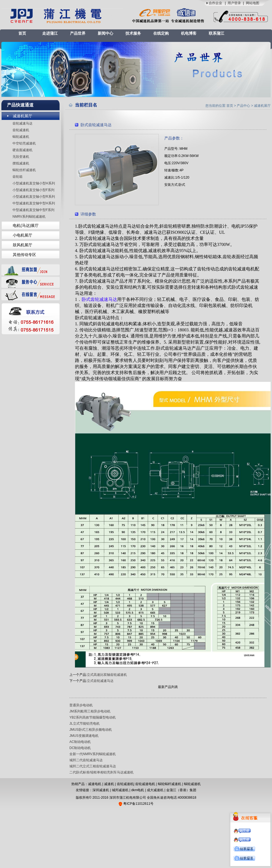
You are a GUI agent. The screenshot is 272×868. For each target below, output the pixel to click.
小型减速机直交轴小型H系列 (34, 183)
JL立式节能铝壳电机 (85, 724)
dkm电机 (138, 790)
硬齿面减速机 (22, 150)
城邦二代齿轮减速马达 (86, 760)
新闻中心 (105, 33)
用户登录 (234, 3)
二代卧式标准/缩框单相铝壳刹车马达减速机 (101, 772)
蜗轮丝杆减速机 (24, 170)
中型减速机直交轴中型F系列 (33, 210)
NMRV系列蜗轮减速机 (29, 217)
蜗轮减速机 (21, 137)
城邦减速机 (120, 790)
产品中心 (243, 106)
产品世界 (78, 33)
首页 (22, 33)
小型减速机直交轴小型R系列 (34, 197)
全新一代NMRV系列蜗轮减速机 (93, 754)
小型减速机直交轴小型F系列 (33, 190)
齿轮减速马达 (22, 123)
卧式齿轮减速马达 (99, 299)
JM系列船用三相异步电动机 (90, 711)
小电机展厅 (22, 235)
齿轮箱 (17, 177)
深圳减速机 (101, 790)
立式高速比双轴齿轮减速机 (107, 675)
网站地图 (253, 3)
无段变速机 (21, 157)
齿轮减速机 (21, 130)
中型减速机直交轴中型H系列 (34, 203)
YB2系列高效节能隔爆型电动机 (93, 717)
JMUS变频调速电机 (84, 736)
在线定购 (161, 33)
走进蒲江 (50, 33)
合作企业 (215, 3)
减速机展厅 (22, 116)
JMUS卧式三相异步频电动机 (91, 730)
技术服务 (133, 33)
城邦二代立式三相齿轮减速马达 (93, 766)
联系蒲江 (216, 33)
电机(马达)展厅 (26, 225)
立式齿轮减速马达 (100, 681)
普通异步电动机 (81, 705)
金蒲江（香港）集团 (181, 790)
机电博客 (189, 33)
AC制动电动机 (80, 742)
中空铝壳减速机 (24, 143)
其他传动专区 (24, 255)
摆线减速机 (21, 163)
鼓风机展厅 (22, 245)
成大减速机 (155, 790)
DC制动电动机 (80, 748)
